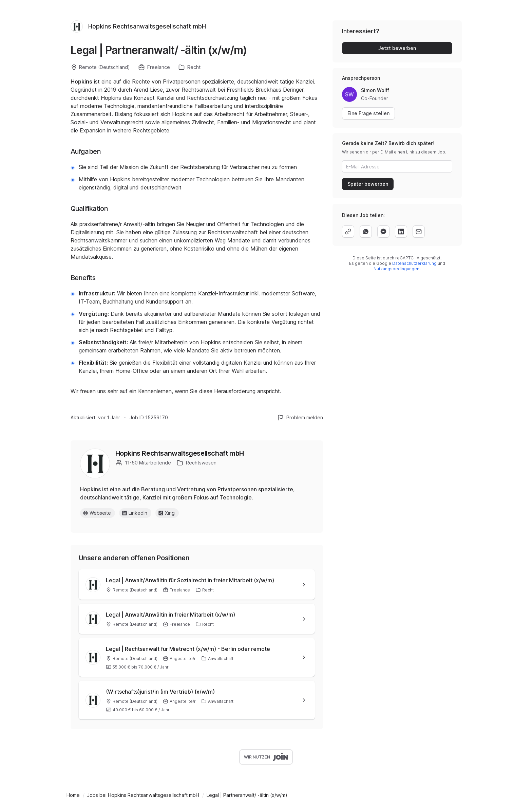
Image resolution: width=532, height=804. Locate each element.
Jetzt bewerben (397, 48)
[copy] (348, 232)
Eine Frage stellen (368, 113)
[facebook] (383, 232)
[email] (419, 232)
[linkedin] (401, 232)
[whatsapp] (366, 232)
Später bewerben (368, 184)
